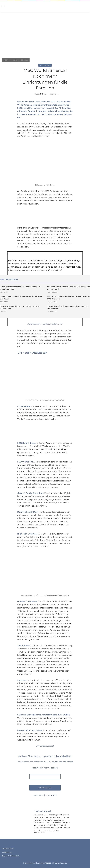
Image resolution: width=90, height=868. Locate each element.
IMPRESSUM (7, 852)
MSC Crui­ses (57, 102)
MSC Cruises (45, 65)
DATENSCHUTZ (8, 848)
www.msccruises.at (45, 746)
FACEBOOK (38, 795)
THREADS (53, 795)
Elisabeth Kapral (40, 94)
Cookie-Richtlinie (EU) (10, 856)
